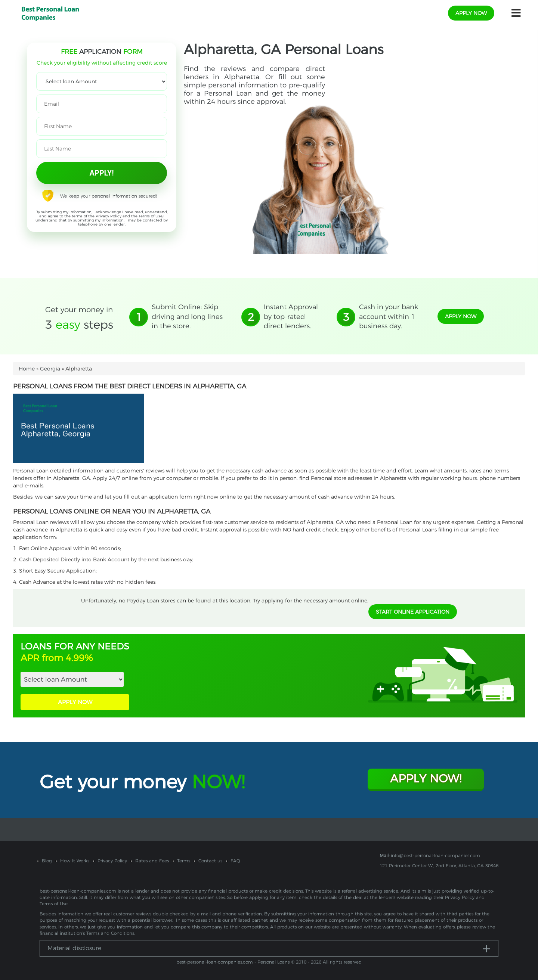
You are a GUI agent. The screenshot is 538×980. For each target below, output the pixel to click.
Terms (184, 861)
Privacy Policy (109, 216)
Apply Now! (426, 779)
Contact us (210, 861)
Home (27, 369)
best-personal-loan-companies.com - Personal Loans (233, 962)
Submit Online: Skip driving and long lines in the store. (187, 317)
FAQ (235, 861)
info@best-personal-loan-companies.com (435, 855)
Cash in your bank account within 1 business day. (389, 317)
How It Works (75, 861)
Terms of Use (151, 216)
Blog (47, 861)
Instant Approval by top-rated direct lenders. (291, 317)
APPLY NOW (75, 702)
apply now (471, 13)
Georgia (50, 369)
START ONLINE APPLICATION (413, 612)
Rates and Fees (152, 861)
